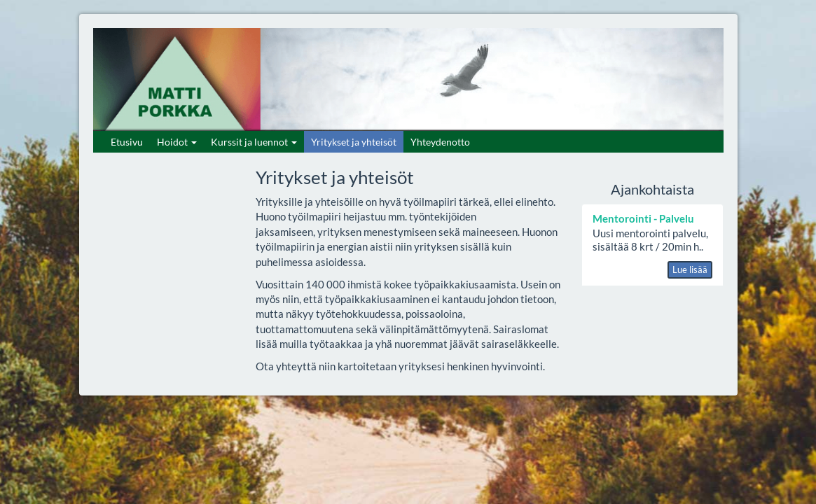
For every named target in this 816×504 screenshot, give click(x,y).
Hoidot (177, 142)
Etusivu (127, 142)
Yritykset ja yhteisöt (354, 142)
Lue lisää (690, 269)
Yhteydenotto (440, 142)
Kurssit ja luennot (254, 142)
